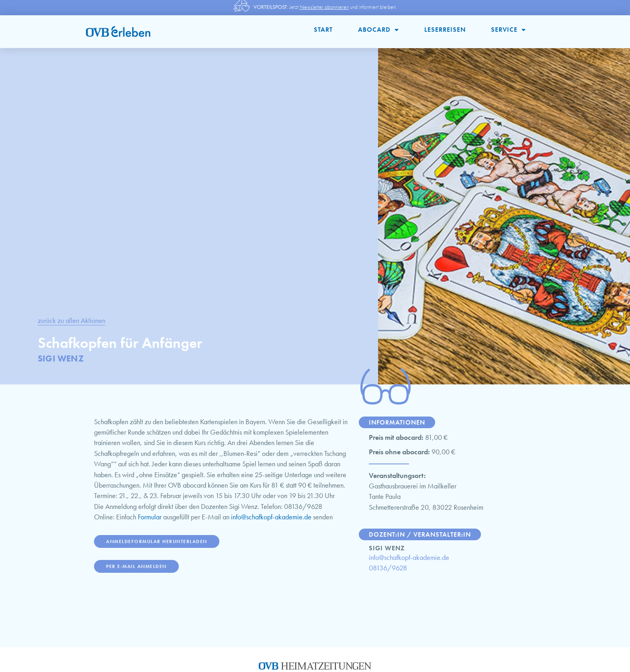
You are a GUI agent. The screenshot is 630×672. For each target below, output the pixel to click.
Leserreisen (445, 30)
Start (323, 30)
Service (508, 30)
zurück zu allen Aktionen (72, 321)
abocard (378, 30)
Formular (150, 517)
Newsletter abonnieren (324, 7)
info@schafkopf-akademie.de (271, 517)
